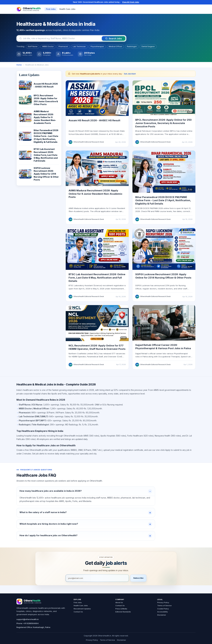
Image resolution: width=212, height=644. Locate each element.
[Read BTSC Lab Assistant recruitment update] (97, 250)
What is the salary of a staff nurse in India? (43, 512)
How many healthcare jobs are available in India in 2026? (51, 491)
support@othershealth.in (28, 619)
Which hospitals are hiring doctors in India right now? (49, 524)
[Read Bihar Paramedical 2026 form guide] (164, 173)
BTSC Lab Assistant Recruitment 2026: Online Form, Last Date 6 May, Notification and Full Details (97, 279)
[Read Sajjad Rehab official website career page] (164, 324)
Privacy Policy (163, 603)
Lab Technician (79, 46)
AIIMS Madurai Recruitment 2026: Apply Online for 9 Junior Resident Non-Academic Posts (95, 195)
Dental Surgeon (148, 46)
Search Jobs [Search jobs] (114, 39)
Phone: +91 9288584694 (28, 623)
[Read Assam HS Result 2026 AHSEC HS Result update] (97, 98)
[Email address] (97, 578)
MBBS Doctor (48, 46)
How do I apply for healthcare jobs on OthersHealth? (48, 535)
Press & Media (121, 609)
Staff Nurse (33, 46)
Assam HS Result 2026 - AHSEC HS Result (94, 120)
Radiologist (132, 46)
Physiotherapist (97, 46)
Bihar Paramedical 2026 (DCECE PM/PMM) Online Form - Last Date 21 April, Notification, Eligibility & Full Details (163, 202)
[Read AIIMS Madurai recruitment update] (97, 170)
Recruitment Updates (82, 609)
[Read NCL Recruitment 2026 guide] (97, 324)
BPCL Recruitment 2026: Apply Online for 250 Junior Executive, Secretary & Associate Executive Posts (163, 123)
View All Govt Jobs (131, 2)
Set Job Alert (130, 74)
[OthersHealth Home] (29, 9)
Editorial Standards (123, 612)
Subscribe (138, 578)
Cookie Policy (163, 609)
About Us (119, 603)
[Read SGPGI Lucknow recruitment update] (164, 250)
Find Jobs (51, 9)
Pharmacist (63, 46)
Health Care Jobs (67, 9)
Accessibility (163, 612)
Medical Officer (115, 46)
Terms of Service (164, 606)
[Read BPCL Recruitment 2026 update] (164, 98)
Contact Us (78, 612)
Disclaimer (162, 615)
